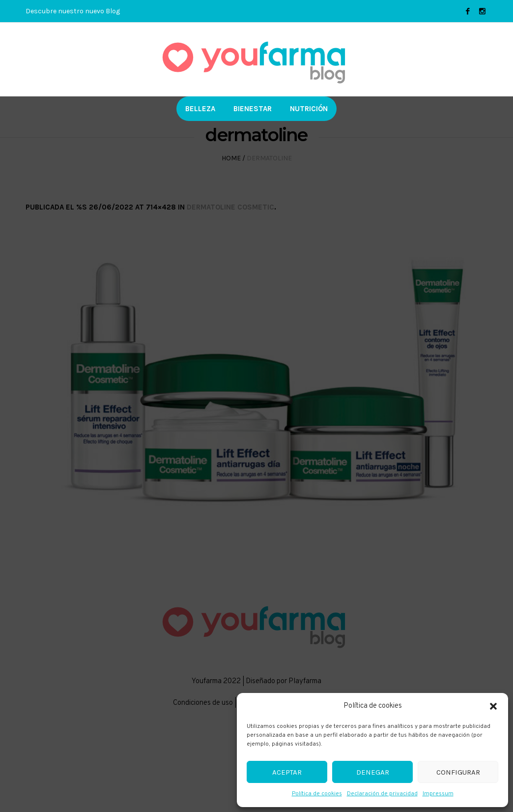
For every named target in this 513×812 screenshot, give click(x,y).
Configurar (458, 772)
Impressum (438, 794)
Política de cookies (317, 794)
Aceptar (287, 772)
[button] (493, 706)
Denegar (373, 772)
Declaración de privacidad (382, 794)
